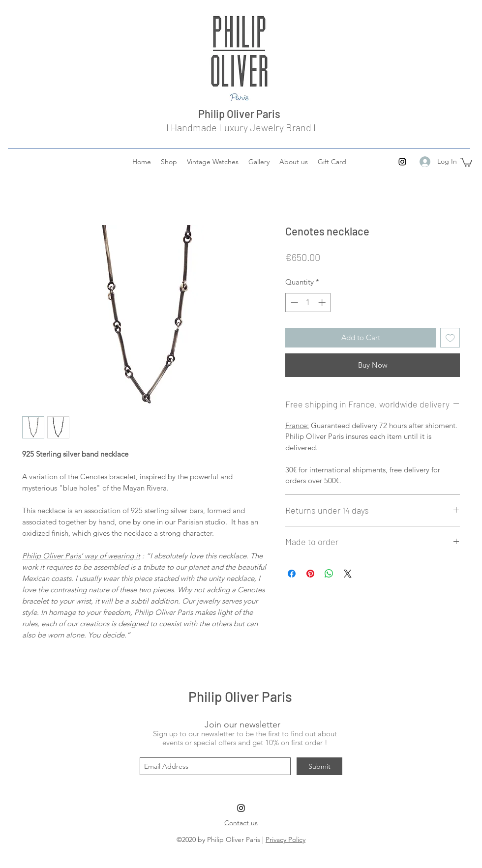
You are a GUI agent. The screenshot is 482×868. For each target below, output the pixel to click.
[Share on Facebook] (292, 574)
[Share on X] (348, 574)
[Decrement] (293, 303)
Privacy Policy (286, 839)
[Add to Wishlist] (450, 338)
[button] (466, 162)
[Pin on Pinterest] (310, 574)
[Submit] (319, 766)
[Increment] (323, 303)
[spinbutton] (308, 303)
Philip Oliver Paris (241, 114)
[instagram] (402, 162)
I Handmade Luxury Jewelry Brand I (241, 127)
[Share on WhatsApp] (329, 574)
